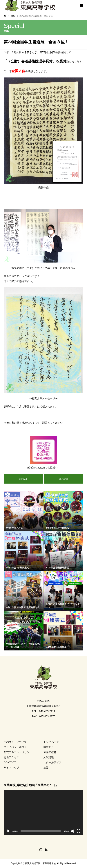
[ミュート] (73, 831)
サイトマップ (11, 768)
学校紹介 (49, 747)
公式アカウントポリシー (18, 752)
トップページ (51, 742)
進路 (46, 768)
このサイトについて (15, 742)
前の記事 (23, 479)
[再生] (8, 831)
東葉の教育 (50, 752)
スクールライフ (52, 762)
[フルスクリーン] (79, 831)
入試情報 (49, 757)
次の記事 (64, 479)
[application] (43, 812)
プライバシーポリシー (17, 747)
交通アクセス (11, 757)
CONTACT (10, 762)
